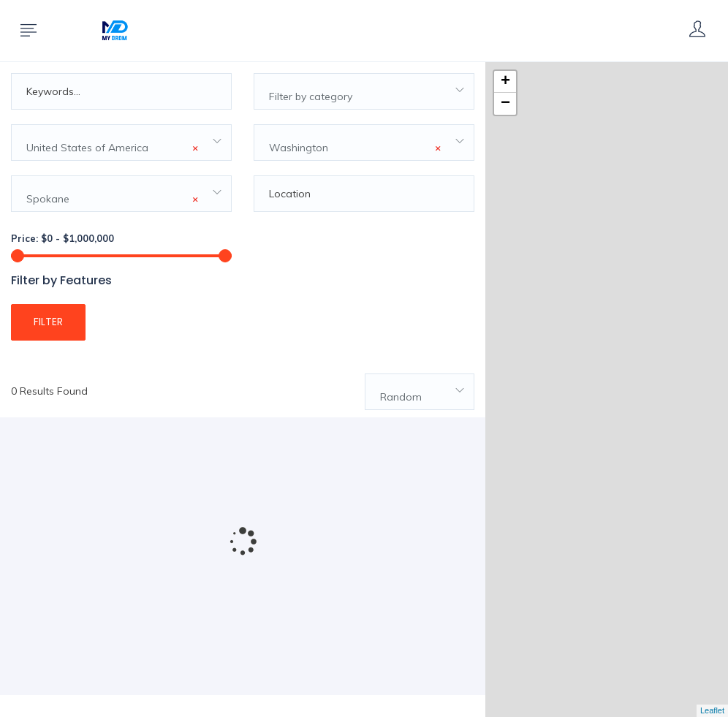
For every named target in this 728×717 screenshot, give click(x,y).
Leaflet (712, 710)
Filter (48, 322)
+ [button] (505, 82)
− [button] (505, 104)
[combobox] (364, 91)
